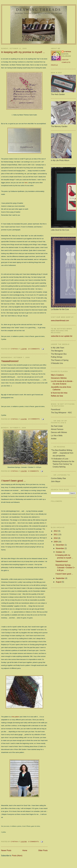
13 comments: (34, 419)
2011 (56, 535)
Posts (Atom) (17, 856)
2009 (56, 542)
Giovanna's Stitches (59, 378)
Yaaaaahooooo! (10, 361)
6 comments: (34, 471)
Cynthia (68, 52)
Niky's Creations (57, 375)
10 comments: (34, 349)
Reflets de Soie (57, 396)
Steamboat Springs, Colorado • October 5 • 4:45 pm (65, 568)
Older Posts (43, 850)
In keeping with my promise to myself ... (23, 52)
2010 (56, 538)
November (60, 548)
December (60, 545)
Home (25, 850)
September (60, 578)
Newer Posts (6, 850)
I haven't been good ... (13, 481)
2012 (56, 531)
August (59, 582)
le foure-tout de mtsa (59, 393)
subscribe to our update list (62, 336)
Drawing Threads (39, 10)
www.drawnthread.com (60, 321)
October (59, 552)
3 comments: (34, 842)
